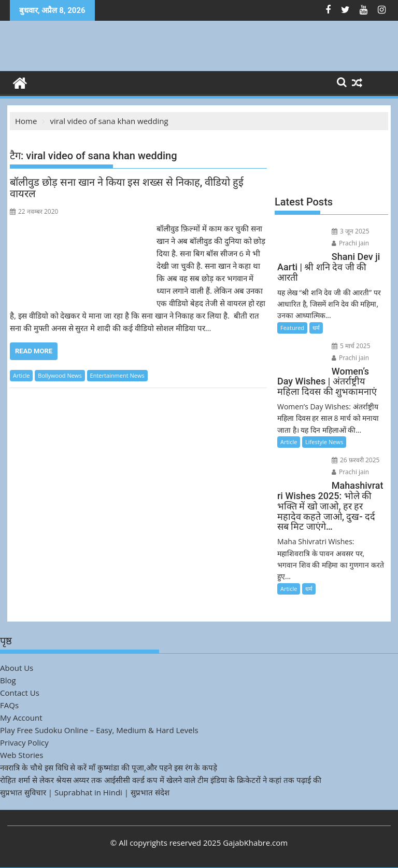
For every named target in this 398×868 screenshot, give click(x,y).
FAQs (9, 705)
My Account (21, 718)
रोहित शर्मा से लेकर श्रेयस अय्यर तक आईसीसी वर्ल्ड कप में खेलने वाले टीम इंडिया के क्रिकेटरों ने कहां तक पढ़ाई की (161, 780)
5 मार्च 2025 (351, 346)
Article (21, 375)
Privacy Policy (24, 742)
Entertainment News (117, 375)
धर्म (316, 328)
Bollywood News (60, 375)
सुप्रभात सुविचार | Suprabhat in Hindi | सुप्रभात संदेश (85, 792)
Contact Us (20, 693)
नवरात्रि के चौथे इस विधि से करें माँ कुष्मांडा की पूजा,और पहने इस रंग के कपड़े (109, 767)
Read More (34, 351)
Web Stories (22, 755)
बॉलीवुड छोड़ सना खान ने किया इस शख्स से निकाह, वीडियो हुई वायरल (127, 188)
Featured (292, 328)
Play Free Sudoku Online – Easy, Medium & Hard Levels (99, 730)
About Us (17, 668)
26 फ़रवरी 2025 (356, 460)
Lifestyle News (324, 442)
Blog (8, 680)
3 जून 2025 (351, 231)
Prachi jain (350, 243)
